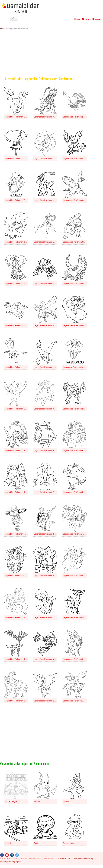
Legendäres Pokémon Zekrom (76, 701)
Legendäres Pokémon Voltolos (76, 576)
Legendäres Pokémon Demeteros (77, 325)
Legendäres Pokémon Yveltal (46, 659)
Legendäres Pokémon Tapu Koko (77, 534)
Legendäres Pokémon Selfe (45, 617)
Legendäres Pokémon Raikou (76, 409)
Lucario (66, 801)
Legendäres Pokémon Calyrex (17, 159)
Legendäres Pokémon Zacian (76, 659)
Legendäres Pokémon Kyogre (17, 325)
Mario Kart (9, 843)
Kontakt (97, 19)
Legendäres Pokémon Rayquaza (18, 451)
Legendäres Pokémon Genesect (77, 242)
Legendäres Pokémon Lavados (18, 409)
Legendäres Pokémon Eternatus (77, 117)
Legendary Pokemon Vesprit (75, 367)
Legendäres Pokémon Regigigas (77, 451)
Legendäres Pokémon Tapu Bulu (18, 534)
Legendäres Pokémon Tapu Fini (47, 534)
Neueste (86, 19)
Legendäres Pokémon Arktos (75, 159)
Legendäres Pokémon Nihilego (47, 409)
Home (78, 19)
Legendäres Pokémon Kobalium (47, 200)
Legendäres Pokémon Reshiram (77, 492)
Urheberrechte (63, 858)
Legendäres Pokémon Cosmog (18, 117)
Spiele (5, 29)
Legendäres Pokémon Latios (46, 367)
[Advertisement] (51, 56)
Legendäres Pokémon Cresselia (77, 200)
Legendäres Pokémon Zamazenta (19, 701)
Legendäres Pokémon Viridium (76, 617)
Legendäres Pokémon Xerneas (18, 659)
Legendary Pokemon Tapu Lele (18, 576)
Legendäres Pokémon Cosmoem (48, 159)
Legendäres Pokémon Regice (46, 451)
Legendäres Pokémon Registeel (47, 492)
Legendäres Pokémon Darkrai (17, 242)
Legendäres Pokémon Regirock (18, 492)
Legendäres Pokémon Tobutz (17, 200)
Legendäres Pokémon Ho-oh (75, 284)
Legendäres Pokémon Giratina (17, 284)
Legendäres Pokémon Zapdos (47, 701)
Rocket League (11, 801)
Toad (36, 843)
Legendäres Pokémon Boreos (17, 617)
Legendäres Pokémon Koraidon (47, 117)
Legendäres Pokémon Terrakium (47, 576)
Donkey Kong (69, 843)
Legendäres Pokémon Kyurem (47, 325)
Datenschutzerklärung (83, 858)
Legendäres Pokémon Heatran (47, 284)
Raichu (37, 801)
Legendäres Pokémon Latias (17, 367)
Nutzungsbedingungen (10, 862)
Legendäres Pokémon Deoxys (47, 242)
